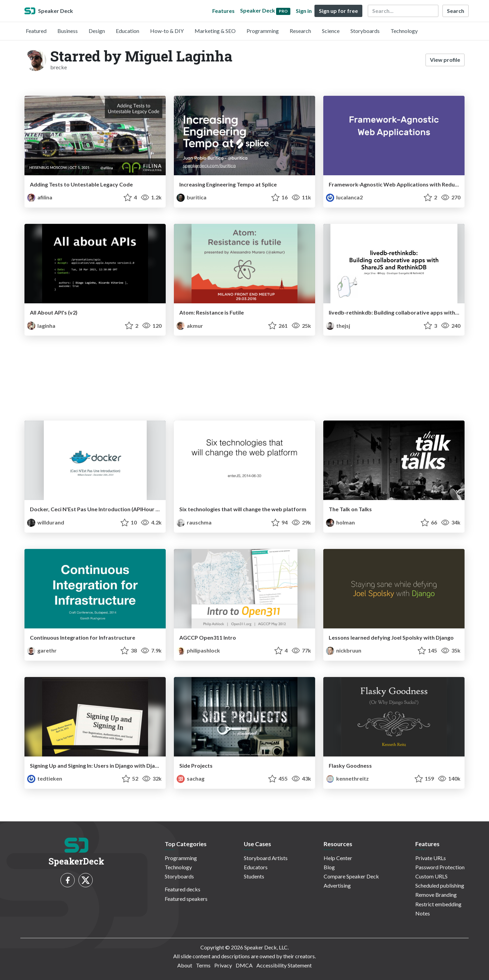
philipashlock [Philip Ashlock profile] (198, 650)
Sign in (304, 11)
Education (128, 31)
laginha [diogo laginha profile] (41, 326)
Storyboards (365, 31)
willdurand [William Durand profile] (46, 522)
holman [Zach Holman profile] (340, 522)
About (185, 965)
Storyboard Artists (266, 858)
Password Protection (440, 867)
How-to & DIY (167, 31)
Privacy (223, 965)
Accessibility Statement (284, 965)
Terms (203, 965)
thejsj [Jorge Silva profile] (338, 326)
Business (68, 31)
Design (97, 31)
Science (331, 31)
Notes (423, 913)
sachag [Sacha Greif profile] (191, 778)
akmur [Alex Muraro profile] (190, 326)
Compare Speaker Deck (351, 876)
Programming (263, 31)
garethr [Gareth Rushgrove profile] (42, 650)
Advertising (337, 885)
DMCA (244, 965)
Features (223, 11)
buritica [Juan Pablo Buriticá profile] (192, 197)
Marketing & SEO (215, 31)
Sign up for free (338, 11)
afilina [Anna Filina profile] (40, 197)
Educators (256, 867)
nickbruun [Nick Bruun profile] (344, 650)
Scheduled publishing (440, 885)
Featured (36, 31)
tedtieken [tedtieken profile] (45, 778)
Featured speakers (186, 899)
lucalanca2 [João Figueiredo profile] (344, 197)
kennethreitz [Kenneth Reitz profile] (347, 778)
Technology (404, 31)
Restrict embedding (438, 904)
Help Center (338, 858)
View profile (445, 60)
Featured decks (183, 889)
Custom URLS (431, 876)
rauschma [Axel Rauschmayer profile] (194, 522)
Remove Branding (436, 895)
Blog (329, 867)
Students (254, 876)
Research (300, 31)
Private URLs (431, 858)
